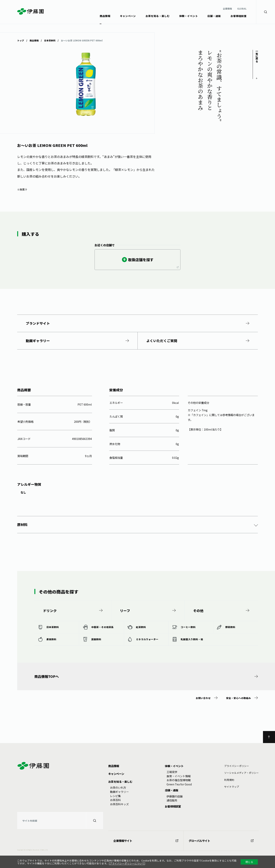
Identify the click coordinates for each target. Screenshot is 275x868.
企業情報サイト (146, 841)
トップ (21, 40)
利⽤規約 (229, 780)
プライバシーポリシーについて (127, 863)
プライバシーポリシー (237, 766)
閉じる (249, 862)
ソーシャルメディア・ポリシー (241, 773)
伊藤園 (31, 11)
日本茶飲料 (50, 40)
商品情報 (34, 40)
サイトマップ (232, 787)
